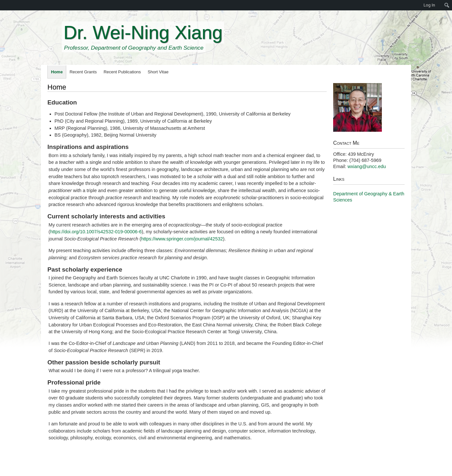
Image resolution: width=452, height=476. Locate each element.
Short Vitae (158, 72)
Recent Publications (122, 72)
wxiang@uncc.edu (367, 166)
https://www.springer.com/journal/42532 (182, 239)
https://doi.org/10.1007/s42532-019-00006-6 (96, 232)
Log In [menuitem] (429, 5)
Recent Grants (83, 72)
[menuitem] (3, 5)
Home (57, 72)
